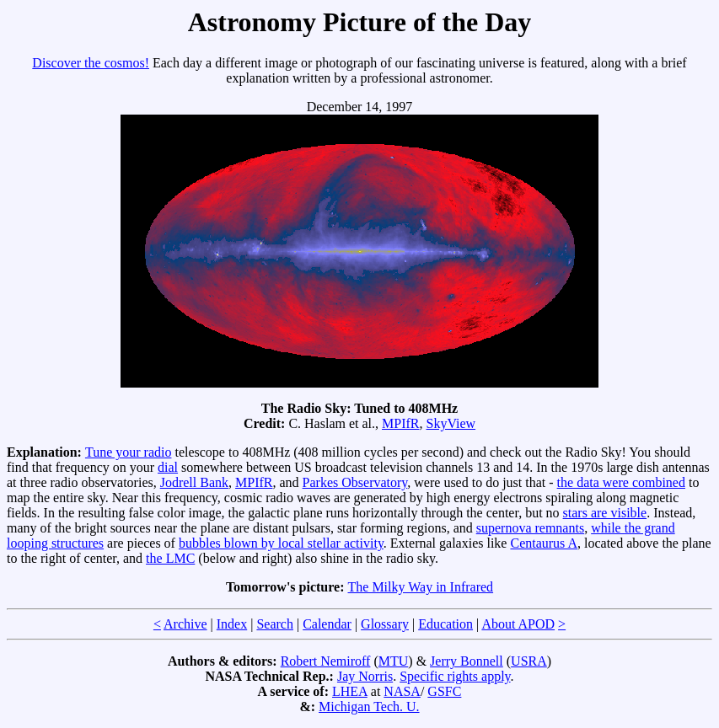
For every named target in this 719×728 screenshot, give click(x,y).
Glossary (385, 624)
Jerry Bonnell (467, 661)
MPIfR (400, 423)
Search (275, 624)
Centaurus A (544, 543)
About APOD (518, 624)
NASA (402, 691)
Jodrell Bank (194, 482)
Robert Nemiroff (326, 661)
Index (232, 624)
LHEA (350, 691)
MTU (394, 661)
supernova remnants (530, 528)
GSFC (444, 691)
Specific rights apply (455, 676)
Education (445, 624)
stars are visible (605, 513)
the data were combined (621, 482)
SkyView (451, 423)
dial (168, 467)
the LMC (170, 558)
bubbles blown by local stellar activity (281, 543)
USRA (529, 661)
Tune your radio (129, 452)
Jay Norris (365, 676)
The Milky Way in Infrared (421, 587)
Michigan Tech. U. (369, 707)
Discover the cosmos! (91, 63)
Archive (185, 624)
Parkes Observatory (355, 482)
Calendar (327, 624)
